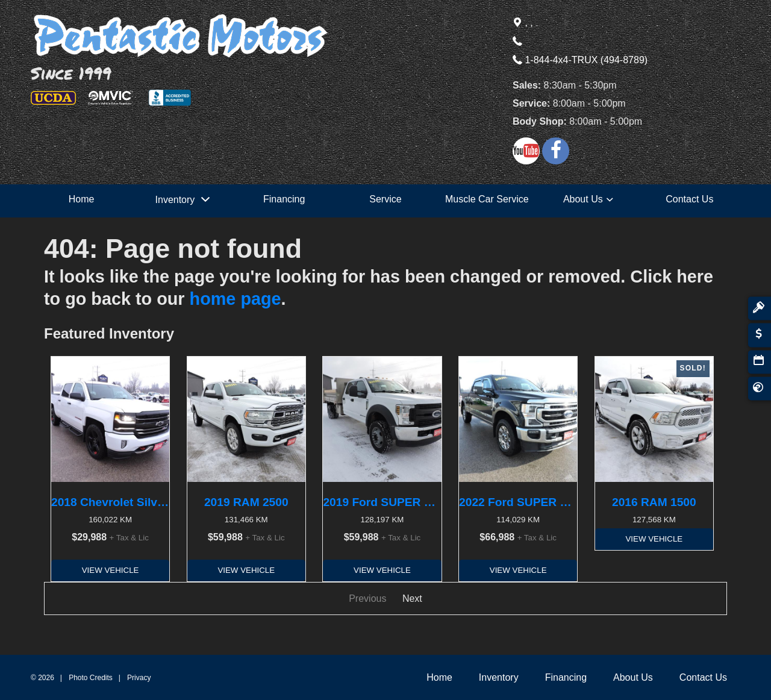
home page (236, 299)
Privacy (139, 678)
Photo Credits (91, 678)
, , (523, 23)
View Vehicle (111, 570)
